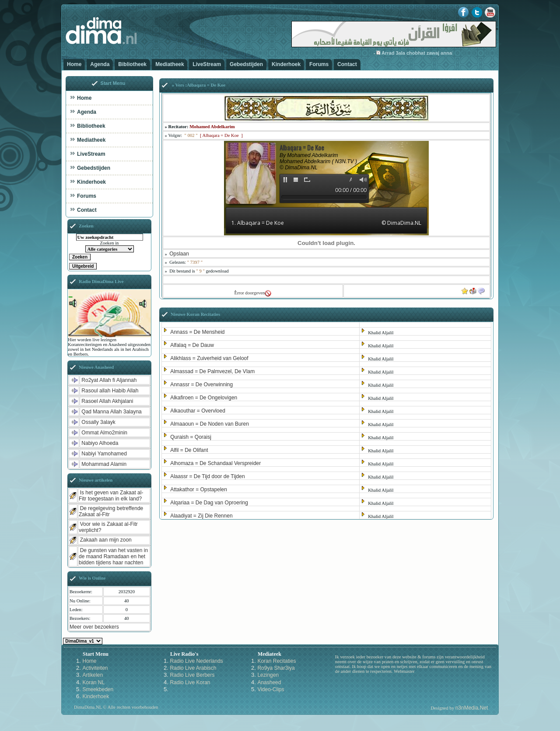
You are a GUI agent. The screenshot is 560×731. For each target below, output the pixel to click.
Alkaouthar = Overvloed (198, 411)
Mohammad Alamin (104, 464)
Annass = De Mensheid (197, 332)
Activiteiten (95, 668)
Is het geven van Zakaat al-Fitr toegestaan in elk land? (111, 496)
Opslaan (179, 254)
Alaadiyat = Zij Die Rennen (201, 516)
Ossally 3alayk (98, 422)
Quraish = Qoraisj (191, 437)
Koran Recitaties (276, 661)
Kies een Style (83, 641)
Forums (319, 64)
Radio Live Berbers (192, 675)
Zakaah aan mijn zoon (106, 540)
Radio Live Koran (190, 682)
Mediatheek (170, 64)
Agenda (100, 64)
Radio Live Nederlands (196, 661)
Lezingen (268, 675)
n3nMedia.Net (472, 708)
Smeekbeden (98, 689)
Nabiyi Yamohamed (104, 454)
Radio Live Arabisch (193, 668)
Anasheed (269, 682)
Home (74, 64)
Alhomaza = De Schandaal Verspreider (215, 463)
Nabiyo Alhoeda (100, 443)
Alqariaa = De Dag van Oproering (209, 503)
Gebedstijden (246, 64)
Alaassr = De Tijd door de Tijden (207, 476)
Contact (347, 64)
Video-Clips (271, 689)
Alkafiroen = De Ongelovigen (204, 398)
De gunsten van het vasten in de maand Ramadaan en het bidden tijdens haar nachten (113, 556)
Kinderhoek (286, 64)
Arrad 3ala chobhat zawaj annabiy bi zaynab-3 (441, 53)
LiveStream (207, 64)
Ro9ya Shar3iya (276, 668)
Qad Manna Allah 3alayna (111, 412)
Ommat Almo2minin (104, 433)
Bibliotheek (132, 64)
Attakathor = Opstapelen (199, 490)
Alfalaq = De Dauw (192, 345)
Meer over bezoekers (94, 627)
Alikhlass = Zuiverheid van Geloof (209, 358)
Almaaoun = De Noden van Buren (210, 424)
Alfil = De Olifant (189, 450)
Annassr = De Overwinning (201, 385)
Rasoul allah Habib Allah (110, 391)
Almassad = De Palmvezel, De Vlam (212, 371)
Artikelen (93, 675)
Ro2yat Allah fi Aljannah (109, 380)
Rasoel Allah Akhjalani (107, 401)
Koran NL (93, 682)
